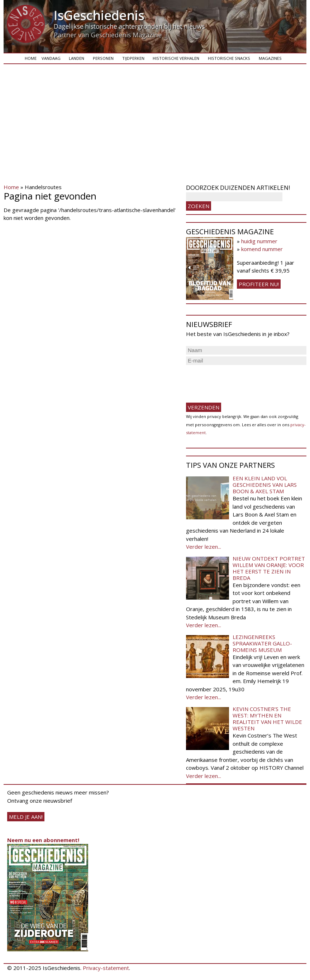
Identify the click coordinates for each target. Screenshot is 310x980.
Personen (103, 58)
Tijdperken (133, 58)
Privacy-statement (106, 968)
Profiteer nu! (259, 284)
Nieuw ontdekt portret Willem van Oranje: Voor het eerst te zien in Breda (269, 568)
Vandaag (51, 58)
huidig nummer (259, 241)
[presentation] (240, 381)
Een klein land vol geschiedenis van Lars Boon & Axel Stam (265, 485)
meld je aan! (26, 817)
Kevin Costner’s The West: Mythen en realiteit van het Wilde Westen (267, 719)
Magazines (270, 58)
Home (31, 58)
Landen (77, 58)
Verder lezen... (204, 547)
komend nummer (262, 249)
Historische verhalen (176, 58)
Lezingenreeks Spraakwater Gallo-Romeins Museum (262, 643)
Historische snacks (229, 58)
